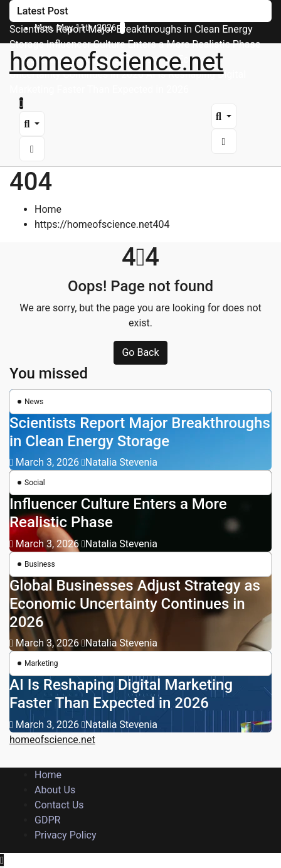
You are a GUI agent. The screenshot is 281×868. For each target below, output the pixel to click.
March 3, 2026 (49, 462)
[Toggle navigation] (34, 107)
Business (40, 564)
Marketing (41, 663)
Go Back (140, 352)
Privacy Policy (66, 835)
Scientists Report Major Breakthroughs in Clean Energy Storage (140, 432)
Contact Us (59, 805)
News (34, 402)
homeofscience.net (117, 62)
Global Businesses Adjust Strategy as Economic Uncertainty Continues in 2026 (135, 604)
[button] (32, 124)
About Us (55, 790)
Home (48, 209)
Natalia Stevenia (119, 462)
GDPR (47, 820)
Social (35, 483)
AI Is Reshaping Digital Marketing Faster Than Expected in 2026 (121, 694)
